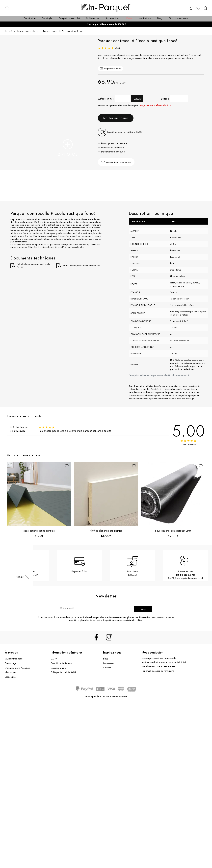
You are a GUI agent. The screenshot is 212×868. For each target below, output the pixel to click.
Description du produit (114, 144)
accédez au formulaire (163, 671)
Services (107, 668)
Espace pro (10, 677)
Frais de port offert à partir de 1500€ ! (106, 24)
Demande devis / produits (17, 668)
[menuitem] (29, 19)
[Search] (8, 8)
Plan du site (10, 673)
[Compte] (191, 8)
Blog (105, 659)
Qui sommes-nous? (14, 659)
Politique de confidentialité (63, 672)
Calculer (138, 99)
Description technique (113, 148)
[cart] (205, 8)
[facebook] (96, 637)
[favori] (198, 8)
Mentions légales (59, 668)
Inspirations (108, 663)
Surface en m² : (106, 99)
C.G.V (54, 659)
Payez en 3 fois (79, 572)
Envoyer (143, 609)
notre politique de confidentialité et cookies (121, 620)
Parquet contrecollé (27, 31)
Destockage (11, 663)
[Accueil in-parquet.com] (106, 8)
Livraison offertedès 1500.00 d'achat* (26, 573)
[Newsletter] (106, 609)
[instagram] (109, 637)
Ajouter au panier (116, 118)
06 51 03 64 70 (185, 575)
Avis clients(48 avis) (132, 573)
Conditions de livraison (62, 663)
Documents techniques (113, 152)
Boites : (165, 99)
